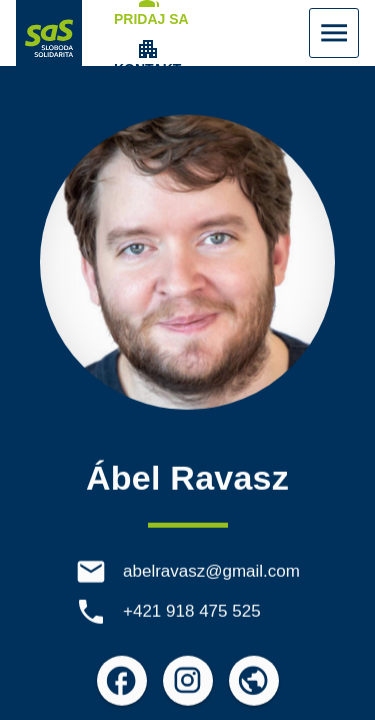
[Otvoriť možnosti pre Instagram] (188, 683)
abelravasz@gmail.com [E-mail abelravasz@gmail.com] (211, 573)
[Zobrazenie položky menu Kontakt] (147, 58)
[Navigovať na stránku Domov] (49, 33)
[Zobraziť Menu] (334, 33)
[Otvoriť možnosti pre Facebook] (122, 683)
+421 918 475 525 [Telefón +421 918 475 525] (192, 613)
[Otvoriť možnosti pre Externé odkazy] (254, 683)
